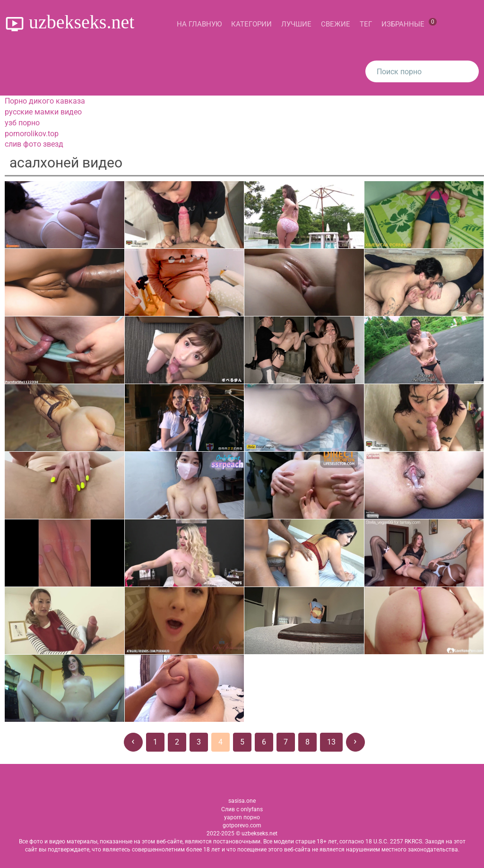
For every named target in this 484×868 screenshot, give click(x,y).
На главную (199, 24)
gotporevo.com (242, 825)
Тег (366, 24)
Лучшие (296, 24)
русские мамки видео (43, 112)
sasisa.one (242, 801)
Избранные (409, 23)
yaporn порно (242, 817)
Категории (251, 24)
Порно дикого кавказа (45, 101)
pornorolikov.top (32, 134)
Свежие (336, 24)
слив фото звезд (34, 144)
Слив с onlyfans (242, 809)
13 (331, 742)
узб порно (22, 123)
